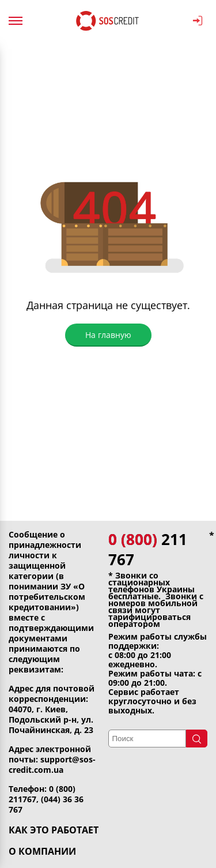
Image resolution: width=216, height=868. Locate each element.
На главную (108, 335)
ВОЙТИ (198, 21)
